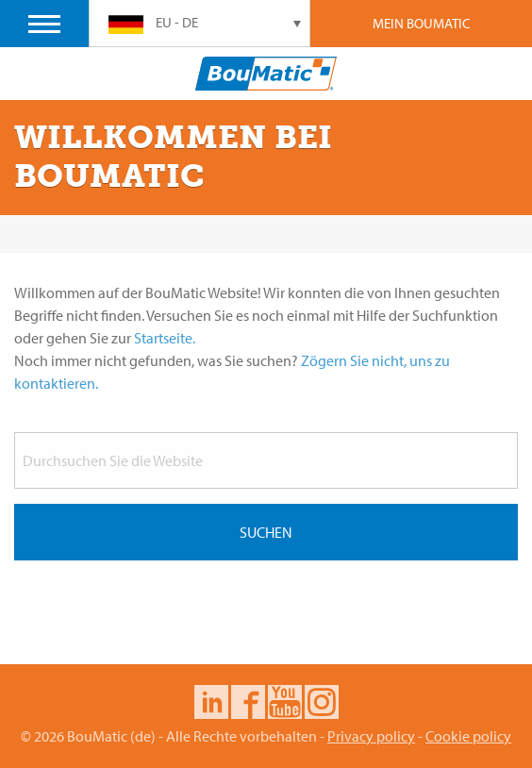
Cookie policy (468, 736)
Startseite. (165, 338)
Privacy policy (371, 736)
